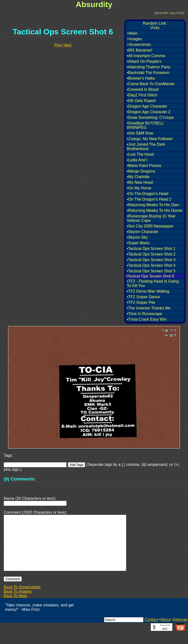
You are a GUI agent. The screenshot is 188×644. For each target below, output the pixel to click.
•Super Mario (138, 243)
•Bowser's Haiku (141, 78)
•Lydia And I (137, 160)
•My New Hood (140, 182)
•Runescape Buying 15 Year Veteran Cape (151, 218)
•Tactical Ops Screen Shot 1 (151, 249)
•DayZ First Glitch (142, 95)
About (165, 631)
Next (67, 45)
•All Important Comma (146, 56)
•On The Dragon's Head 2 (149, 199)
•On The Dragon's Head (147, 194)
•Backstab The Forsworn (148, 73)
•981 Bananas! (140, 50)
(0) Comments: (20, 479)
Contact (151, 631)
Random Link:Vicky (155, 26)
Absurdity (94, 4)
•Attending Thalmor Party (149, 67)
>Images (134, 39)
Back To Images (18, 603)
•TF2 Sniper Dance (143, 297)
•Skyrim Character (143, 232)
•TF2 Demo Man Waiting (148, 291)
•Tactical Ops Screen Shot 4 (151, 265)
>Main (132, 33)
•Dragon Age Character (147, 106)
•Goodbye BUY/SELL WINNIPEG (145, 125)
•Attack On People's (144, 61)
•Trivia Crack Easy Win (147, 319)
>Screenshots (139, 45)
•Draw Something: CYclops (150, 118)
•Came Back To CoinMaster (151, 84)
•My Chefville (138, 177)
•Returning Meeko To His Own (153, 205)
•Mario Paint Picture (144, 166)
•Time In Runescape (144, 314)
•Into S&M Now (140, 133)
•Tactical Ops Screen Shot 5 (151, 271)
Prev (58, 45)
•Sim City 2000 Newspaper (150, 226)
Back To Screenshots (22, 599)
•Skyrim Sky (137, 237)
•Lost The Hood (140, 154)
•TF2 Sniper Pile (141, 302)
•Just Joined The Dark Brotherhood (146, 147)
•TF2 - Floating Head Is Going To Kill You (153, 283)
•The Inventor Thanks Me (149, 308)
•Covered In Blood (143, 89)
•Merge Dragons (141, 171)
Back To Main (15, 608)
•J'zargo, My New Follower (150, 139)
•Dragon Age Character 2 (149, 112)
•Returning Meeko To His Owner (155, 210)
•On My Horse (139, 188)
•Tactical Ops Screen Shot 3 (151, 260)
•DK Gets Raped (141, 101)
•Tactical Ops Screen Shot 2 (151, 254)
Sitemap (180, 631)
